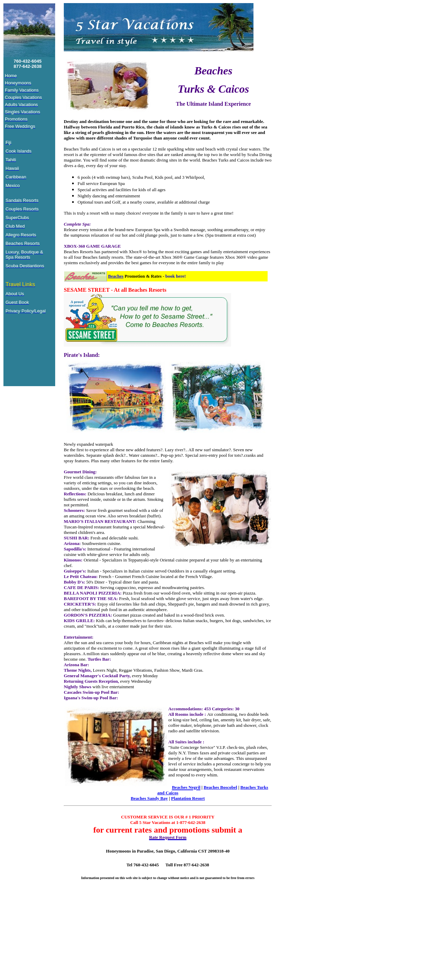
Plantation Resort (188, 798)
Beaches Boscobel (220, 787)
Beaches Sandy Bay (149, 798)
